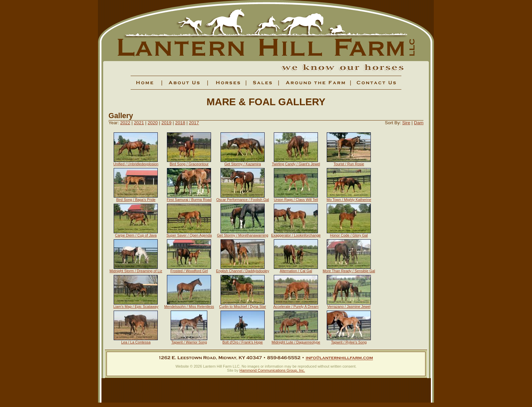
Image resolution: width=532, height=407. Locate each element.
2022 (125, 123)
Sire (406, 123)
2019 (167, 123)
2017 (194, 123)
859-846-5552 (284, 358)
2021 (139, 123)
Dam (419, 123)
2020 (153, 123)
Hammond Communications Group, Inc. (272, 370)
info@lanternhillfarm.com (339, 358)
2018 (180, 123)
